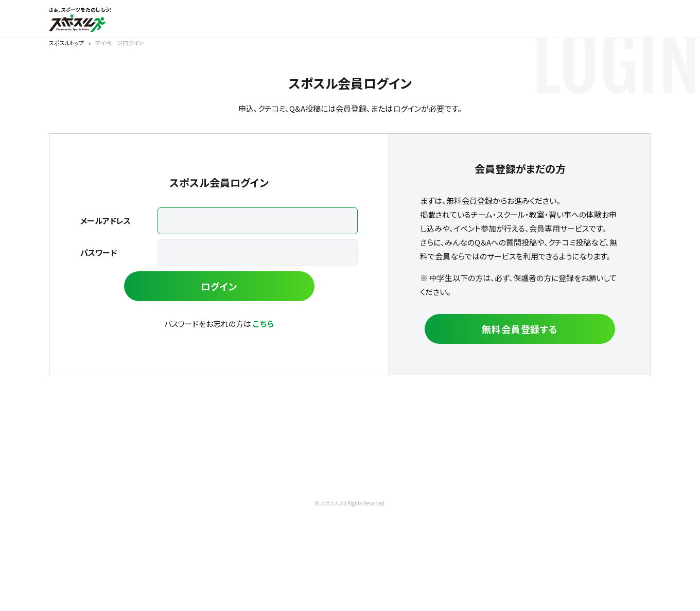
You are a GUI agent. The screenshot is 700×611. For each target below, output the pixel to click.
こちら (264, 324)
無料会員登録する (520, 329)
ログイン (219, 286)
